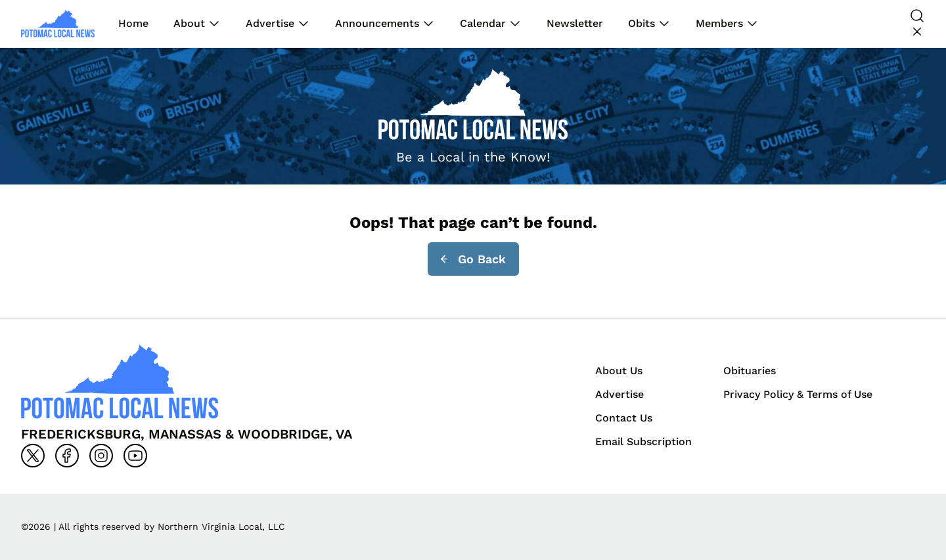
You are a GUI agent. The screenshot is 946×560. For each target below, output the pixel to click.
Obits (642, 23)
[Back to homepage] (58, 24)
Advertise (270, 23)
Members (719, 23)
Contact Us (624, 418)
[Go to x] (33, 456)
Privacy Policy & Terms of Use (798, 394)
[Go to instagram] (101, 456)
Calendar (483, 23)
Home (133, 23)
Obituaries (750, 371)
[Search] (917, 24)
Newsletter (575, 23)
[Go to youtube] (135, 456)
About (189, 23)
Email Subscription (643, 442)
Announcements (377, 23)
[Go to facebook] (67, 456)
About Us (619, 371)
